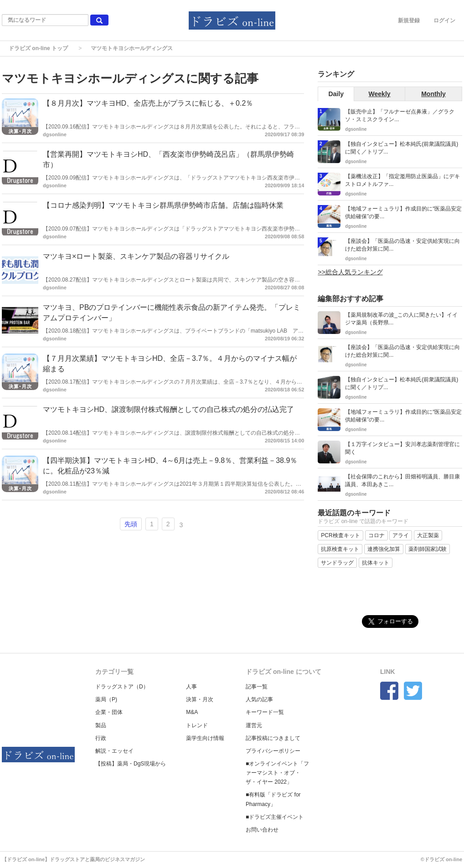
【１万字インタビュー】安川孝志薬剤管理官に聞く (402, 448)
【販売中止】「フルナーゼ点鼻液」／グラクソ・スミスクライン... (400, 116)
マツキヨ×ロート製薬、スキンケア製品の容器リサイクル (136, 256)
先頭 (131, 524)
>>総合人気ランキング (350, 272)
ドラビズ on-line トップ (38, 48)
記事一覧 (257, 687)
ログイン (444, 21)
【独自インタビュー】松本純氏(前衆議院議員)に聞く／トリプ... (402, 148)
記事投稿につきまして (273, 738)
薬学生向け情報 (205, 738)
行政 (101, 738)
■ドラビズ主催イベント (275, 817)
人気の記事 (259, 699)
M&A (192, 712)
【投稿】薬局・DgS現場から (131, 764)
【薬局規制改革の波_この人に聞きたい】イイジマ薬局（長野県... (401, 319)
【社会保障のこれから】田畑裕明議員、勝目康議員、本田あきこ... (402, 480)
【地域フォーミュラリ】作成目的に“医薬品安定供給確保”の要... (403, 213)
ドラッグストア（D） (122, 687)
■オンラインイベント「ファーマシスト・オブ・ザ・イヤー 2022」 (277, 773)
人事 (191, 687)
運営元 (254, 725)
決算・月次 (200, 699)
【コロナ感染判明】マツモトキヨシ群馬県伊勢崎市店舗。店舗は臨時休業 (163, 205)
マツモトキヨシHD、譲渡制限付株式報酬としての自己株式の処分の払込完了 (168, 409)
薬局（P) (106, 699)
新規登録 (409, 21)
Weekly (380, 94)
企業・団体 (109, 712)
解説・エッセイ (114, 751)
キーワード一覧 (265, 712)
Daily (336, 94)
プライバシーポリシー (273, 751)
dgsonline (55, 134)
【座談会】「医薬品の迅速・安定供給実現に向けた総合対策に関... (402, 245)
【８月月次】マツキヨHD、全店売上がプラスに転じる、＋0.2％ (148, 103)
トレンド (197, 725)
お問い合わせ (262, 830)
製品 (101, 725)
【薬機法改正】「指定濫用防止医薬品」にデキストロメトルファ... (402, 180)
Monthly (433, 94)
